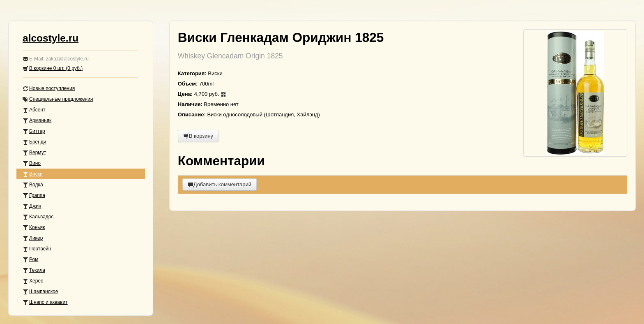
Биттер (34, 131)
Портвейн (37, 249)
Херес (33, 281)
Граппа (34, 196)
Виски (33, 174)
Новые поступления (49, 89)
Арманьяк (37, 121)
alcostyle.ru (51, 38)
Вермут (34, 153)
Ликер (33, 238)
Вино (32, 163)
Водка (33, 185)
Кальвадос (38, 217)
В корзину (198, 136)
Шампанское (40, 292)
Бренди (34, 142)
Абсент (34, 110)
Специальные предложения (58, 99)
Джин (32, 206)
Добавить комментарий (220, 184)
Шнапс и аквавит (45, 302)
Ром (30, 260)
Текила (34, 270)
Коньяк (34, 228)
